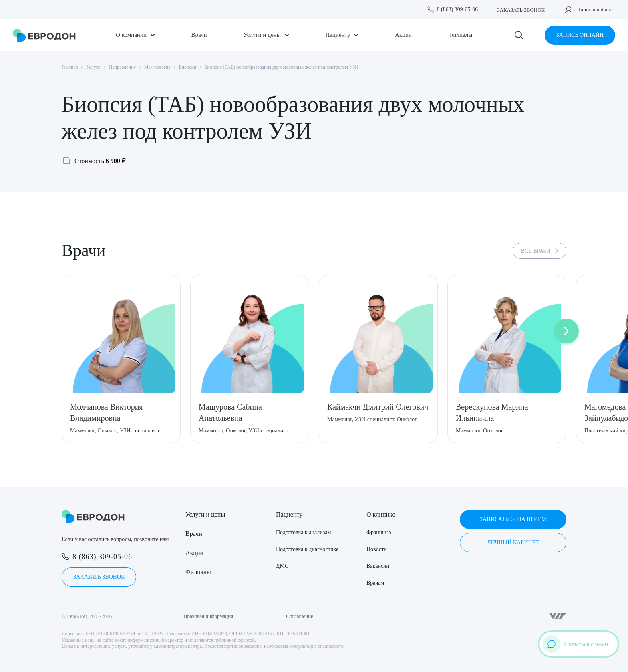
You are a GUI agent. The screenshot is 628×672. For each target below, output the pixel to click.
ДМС (282, 566)
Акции (403, 35)
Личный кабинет (596, 9)
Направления (122, 67)
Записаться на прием (513, 519)
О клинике (381, 514)
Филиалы (461, 35)
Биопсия (188, 67)
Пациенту (338, 35)
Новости (377, 549)
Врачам (375, 583)
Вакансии (378, 566)
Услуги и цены (262, 35)
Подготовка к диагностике (307, 549)
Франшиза (379, 532)
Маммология (157, 67)
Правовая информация (208, 616)
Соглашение (300, 616)
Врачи (199, 35)
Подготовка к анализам (303, 532)
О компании (131, 35)
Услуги (93, 67)
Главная (70, 67)
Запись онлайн (580, 35)
